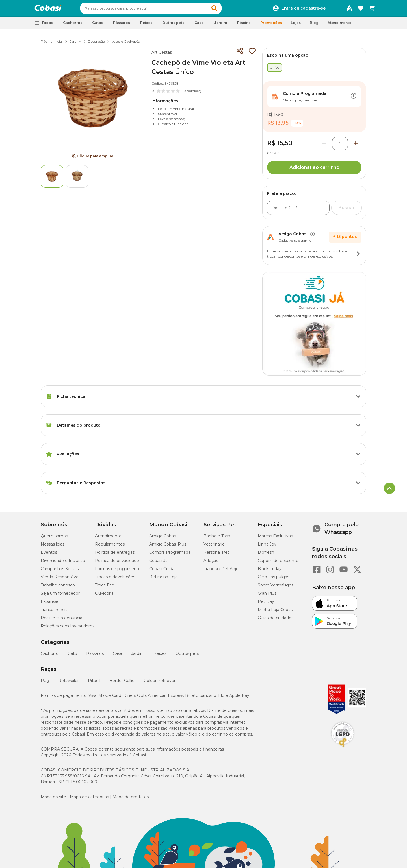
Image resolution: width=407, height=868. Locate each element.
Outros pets (187, 656)
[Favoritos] (361, 10)
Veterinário (214, 547)
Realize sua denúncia (61, 620)
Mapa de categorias (89, 799)
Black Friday (270, 571)
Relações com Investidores (68, 629)
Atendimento (340, 25)
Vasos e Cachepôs (126, 44)
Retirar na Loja (163, 579)
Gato (72, 656)
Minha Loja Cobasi (276, 612)
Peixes (160, 656)
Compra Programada (170, 555)
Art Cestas (162, 55)
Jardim (75, 44)
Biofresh (266, 555)
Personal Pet (216, 555)
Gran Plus (267, 596)
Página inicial (52, 44)
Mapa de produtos (131, 799)
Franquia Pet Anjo (221, 571)
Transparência (54, 612)
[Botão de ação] (354, 99)
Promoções (271, 25)
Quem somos (54, 538)
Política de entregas (115, 555)
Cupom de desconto (278, 563)
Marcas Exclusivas (275, 538)
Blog (314, 25)
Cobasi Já (158, 563)
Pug (45, 683)
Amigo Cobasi (163, 538)
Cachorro (50, 656)
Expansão (50, 604)
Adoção (211, 563)
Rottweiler (69, 683)
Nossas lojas (53, 547)
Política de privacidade (117, 563)
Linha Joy (267, 547)
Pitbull (94, 683)
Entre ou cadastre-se (304, 10)
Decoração (96, 44)
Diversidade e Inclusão (63, 563)
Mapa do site (53, 799)
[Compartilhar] (240, 54)
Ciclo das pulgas (273, 579)
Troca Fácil (105, 588)
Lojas (296, 25)
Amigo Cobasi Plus (168, 547)
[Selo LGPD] (343, 750)
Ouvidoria (104, 596)
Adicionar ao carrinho (314, 170)
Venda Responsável (60, 579)
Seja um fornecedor (60, 596)
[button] (225, 10)
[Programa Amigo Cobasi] (349, 10)
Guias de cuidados (276, 620)
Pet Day (266, 604)
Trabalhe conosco (58, 588)
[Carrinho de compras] (372, 10)
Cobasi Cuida (162, 571)
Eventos (49, 555)
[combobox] (162, 10)
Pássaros (95, 656)
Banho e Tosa (217, 538)
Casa (117, 656)
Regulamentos (110, 547)
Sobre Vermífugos (276, 588)
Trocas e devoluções (115, 579)
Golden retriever (160, 683)
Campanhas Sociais (60, 571)
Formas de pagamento (118, 571)
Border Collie (122, 683)
